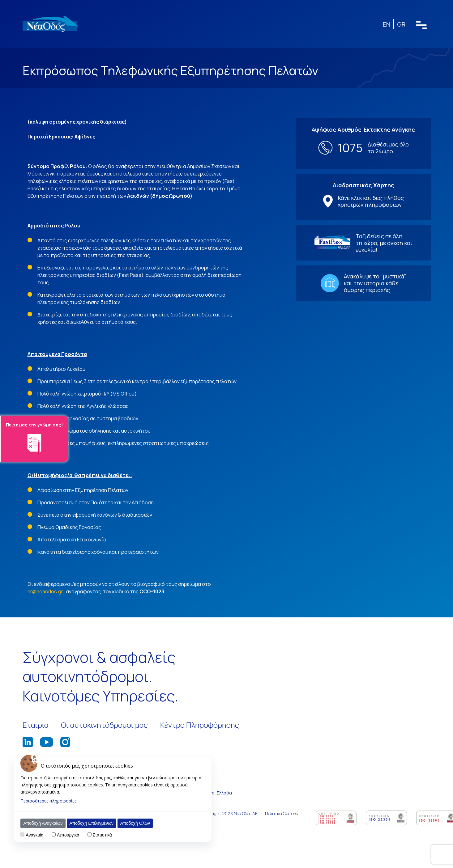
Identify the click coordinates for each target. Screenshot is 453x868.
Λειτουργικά (68, 835)
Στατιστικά (102, 835)
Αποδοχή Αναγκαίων (43, 823)
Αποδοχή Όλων (135, 823)
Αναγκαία (34, 835)
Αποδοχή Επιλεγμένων (92, 823)
